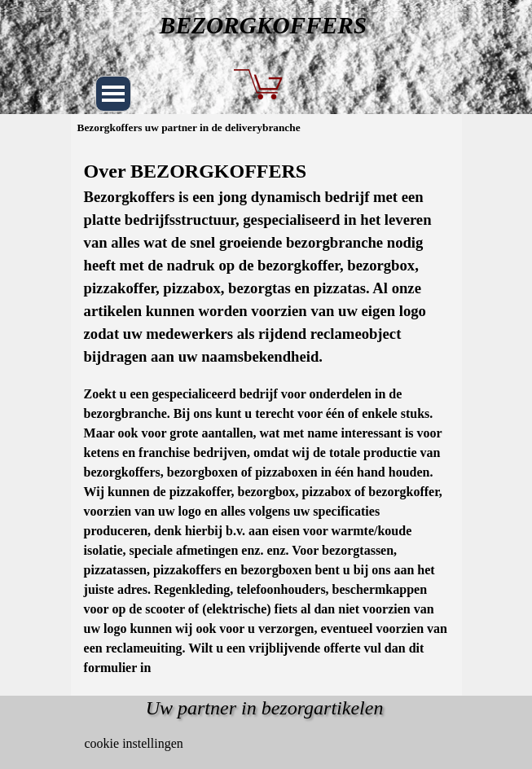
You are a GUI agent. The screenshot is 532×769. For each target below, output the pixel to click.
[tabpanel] (266, 417)
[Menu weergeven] (113, 94)
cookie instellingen (134, 743)
